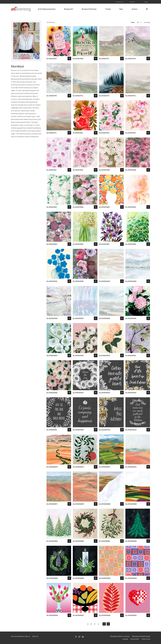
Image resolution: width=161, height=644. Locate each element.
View (133, 22)
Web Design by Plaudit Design (141, 636)
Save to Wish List (69, 59)
